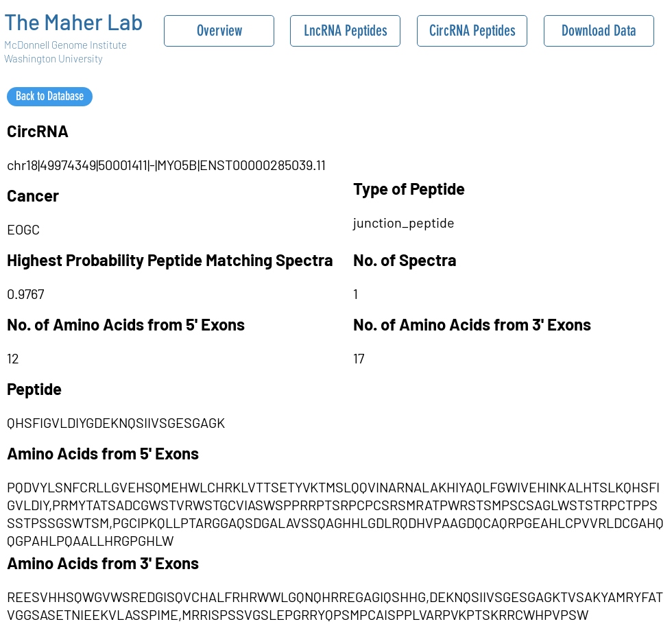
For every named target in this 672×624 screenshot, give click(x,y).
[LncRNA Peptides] (345, 31)
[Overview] (219, 31)
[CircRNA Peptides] (472, 31)
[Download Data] (599, 31)
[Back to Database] (50, 97)
